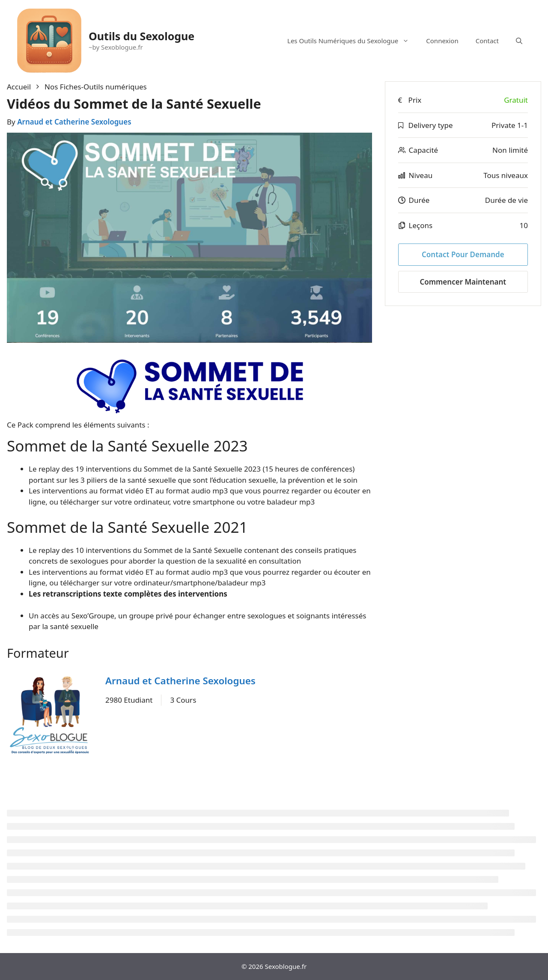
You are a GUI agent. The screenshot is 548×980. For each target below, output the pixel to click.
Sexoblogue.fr (286, 966)
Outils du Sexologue (141, 36)
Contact (487, 41)
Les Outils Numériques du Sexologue (352, 41)
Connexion (442, 41)
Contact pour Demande (463, 254)
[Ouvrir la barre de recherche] (519, 41)
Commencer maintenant (463, 282)
